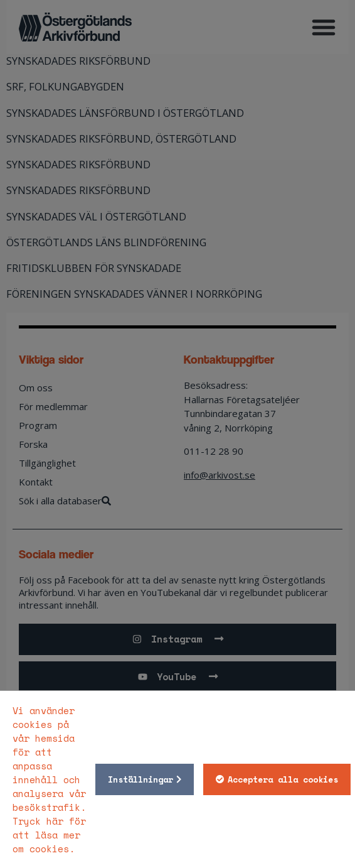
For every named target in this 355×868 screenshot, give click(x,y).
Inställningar (140, 779)
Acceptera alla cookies (283, 779)
